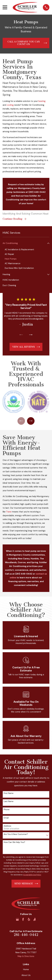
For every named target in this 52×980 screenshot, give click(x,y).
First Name (9, 793)
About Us (26, 975)
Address (7, 826)
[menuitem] (24, 243)
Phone (7, 810)
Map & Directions (26, 956)
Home (26, 969)
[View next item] (31, 335)
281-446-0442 (26, 935)
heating (42, 101)
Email (6, 818)
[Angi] (35, 919)
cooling (10, 105)
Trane (9, 512)
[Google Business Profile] (17, 919)
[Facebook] (23, 919)
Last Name (9, 801)
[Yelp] (29, 919)
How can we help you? (14, 842)
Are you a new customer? (16, 834)
